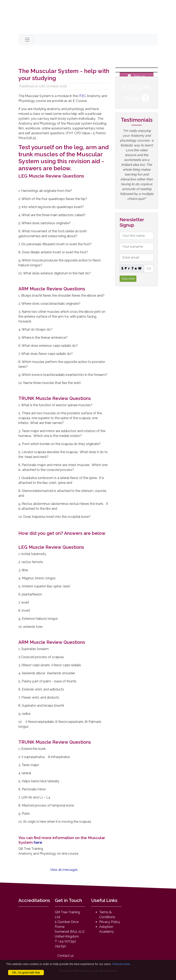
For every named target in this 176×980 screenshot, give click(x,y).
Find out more (121, 964)
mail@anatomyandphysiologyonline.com (56, 27)
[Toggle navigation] (27, 40)
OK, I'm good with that (26, 973)
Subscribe (128, 279)
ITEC (83, 96)
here (38, 842)
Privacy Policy (110, 922)
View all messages (64, 870)
